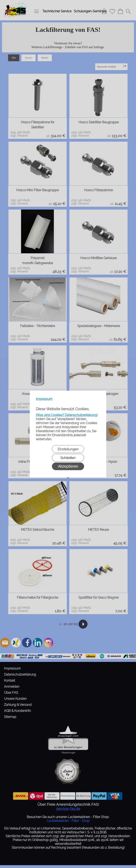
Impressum (44, 399)
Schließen (68, 458)
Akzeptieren (68, 466)
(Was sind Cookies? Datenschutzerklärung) (67, 415)
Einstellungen (68, 449)
